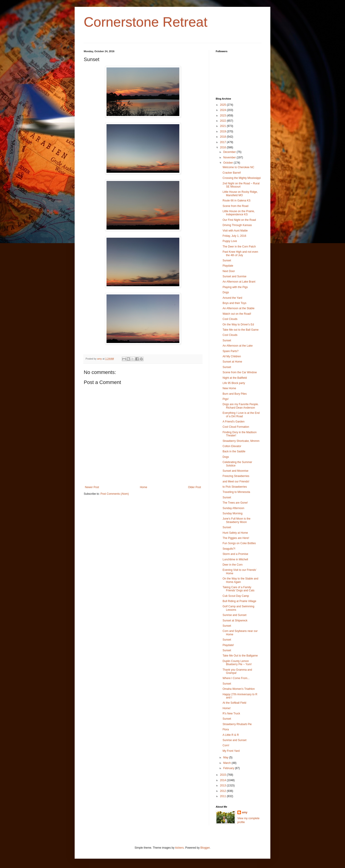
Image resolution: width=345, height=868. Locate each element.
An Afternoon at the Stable (238, 308)
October (228, 163)
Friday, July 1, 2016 (234, 236)
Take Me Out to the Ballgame (240, 656)
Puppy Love (230, 241)
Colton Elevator (232, 446)
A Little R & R (231, 735)
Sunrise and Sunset (235, 615)
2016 (223, 147)
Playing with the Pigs (235, 287)
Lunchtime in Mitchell (235, 559)
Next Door (229, 271)
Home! (227, 708)
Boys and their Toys (235, 303)
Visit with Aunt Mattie (235, 231)
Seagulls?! (229, 549)
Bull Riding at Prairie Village (239, 601)
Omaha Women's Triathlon (239, 689)
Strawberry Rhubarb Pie (237, 724)
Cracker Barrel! (232, 173)
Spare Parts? (231, 351)
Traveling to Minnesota (236, 492)
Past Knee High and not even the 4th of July (240, 253)
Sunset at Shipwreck (235, 621)
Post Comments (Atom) (115, 494)
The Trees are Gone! (235, 503)
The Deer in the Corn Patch (239, 247)
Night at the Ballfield (235, 378)
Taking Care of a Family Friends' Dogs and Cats (238, 589)
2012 (223, 791)
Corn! (226, 745)
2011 (223, 796)
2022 (223, 121)
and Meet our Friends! (236, 482)
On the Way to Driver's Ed (238, 325)
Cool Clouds (230, 319)
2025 (223, 105)
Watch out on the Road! (237, 314)
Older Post (194, 487)
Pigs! (226, 399)
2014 (223, 780)
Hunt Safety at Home (235, 533)
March (227, 763)
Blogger (205, 848)
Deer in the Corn (233, 565)
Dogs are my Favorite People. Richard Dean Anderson (241, 406)
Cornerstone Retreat (146, 22)
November (230, 157)
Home (144, 487)
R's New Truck (231, 713)
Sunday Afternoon (233, 508)
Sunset (227, 260)
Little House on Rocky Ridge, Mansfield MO (240, 193)
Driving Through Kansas (237, 225)
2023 (223, 116)
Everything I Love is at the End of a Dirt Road (241, 415)
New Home (229, 388)
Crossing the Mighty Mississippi (242, 178)
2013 (223, 786)
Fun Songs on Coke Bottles (239, 543)
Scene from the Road (235, 206)
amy (245, 812)
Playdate (228, 266)
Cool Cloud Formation (236, 427)
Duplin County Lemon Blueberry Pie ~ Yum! (237, 663)
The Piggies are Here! (236, 538)
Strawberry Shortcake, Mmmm (241, 441)
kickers (179, 848)
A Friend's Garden (233, 422)
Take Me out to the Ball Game (241, 330)
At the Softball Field (234, 703)
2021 (223, 126)
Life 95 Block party (234, 383)
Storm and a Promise (235, 554)
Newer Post (92, 487)
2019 (223, 131)
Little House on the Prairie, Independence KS (239, 213)
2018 (223, 137)
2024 (223, 110)
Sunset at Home (232, 362)
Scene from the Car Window (240, 372)
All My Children (232, 356)
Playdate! (228, 645)
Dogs (226, 292)
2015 (223, 775)
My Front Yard (231, 751)
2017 (223, 142)
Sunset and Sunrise (235, 276)
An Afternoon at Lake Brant (239, 282)
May (226, 757)
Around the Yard (232, 298)
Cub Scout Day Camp (236, 596)
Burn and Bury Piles (235, 394)
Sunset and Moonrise (235, 471)
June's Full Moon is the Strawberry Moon (236, 520)
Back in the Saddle (234, 451)
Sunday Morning (232, 513)
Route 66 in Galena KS (237, 201)
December (230, 152)
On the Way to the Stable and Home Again (240, 580)
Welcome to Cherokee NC (238, 167)
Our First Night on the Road (239, 220)
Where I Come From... (236, 678)
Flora (226, 729)
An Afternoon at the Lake (238, 346)
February (229, 768)
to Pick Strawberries (235, 487)
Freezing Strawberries (236, 476)
